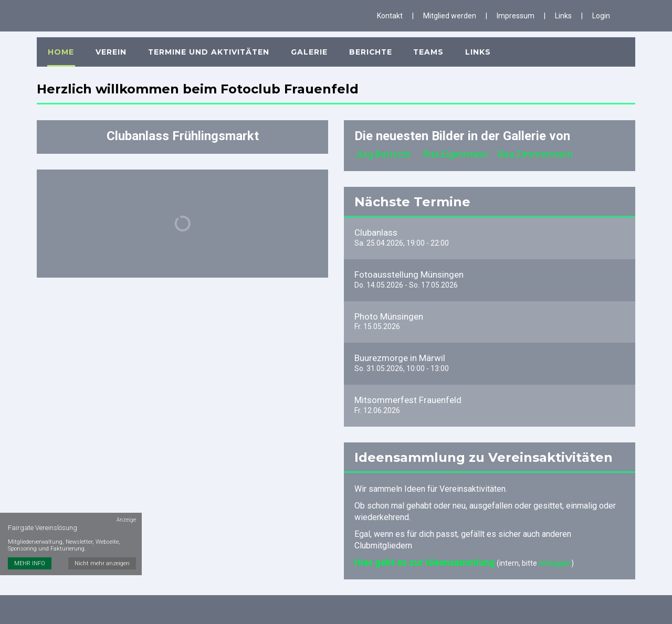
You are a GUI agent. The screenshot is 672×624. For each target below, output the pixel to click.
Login (601, 16)
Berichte (366, 48)
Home (60, 48)
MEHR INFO (30, 550)
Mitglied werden (450, 16)
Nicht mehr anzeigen (103, 550)
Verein (109, 48)
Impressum (516, 16)
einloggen (555, 560)
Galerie (306, 48)
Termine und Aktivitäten (206, 48)
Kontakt (390, 16)
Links (563, 16)
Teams (424, 48)
